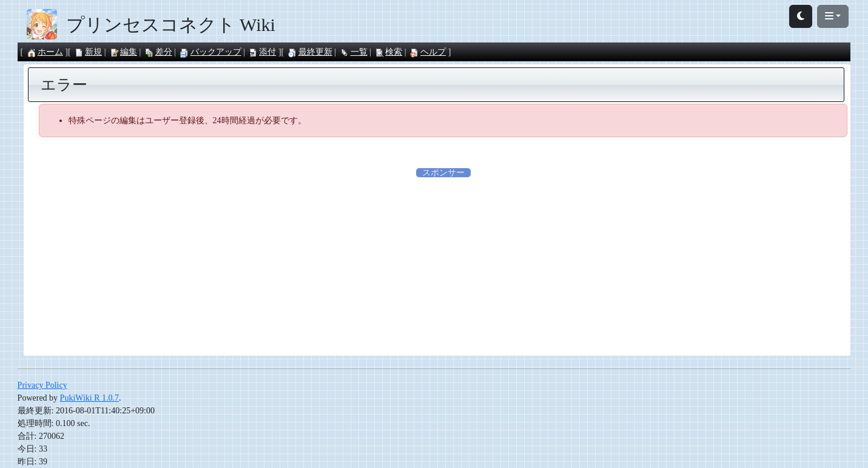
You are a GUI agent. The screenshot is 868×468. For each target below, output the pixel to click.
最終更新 (310, 52)
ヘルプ (428, 52)
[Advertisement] (443, 264)
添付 (262, 52)
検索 (388, 52)
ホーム (45, 52)
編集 (123, 52)
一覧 (354, 52)
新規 (88, 52)
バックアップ (210, 52)
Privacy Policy (42, 385)
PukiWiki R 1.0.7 (89, 398)
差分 (158, 52)
